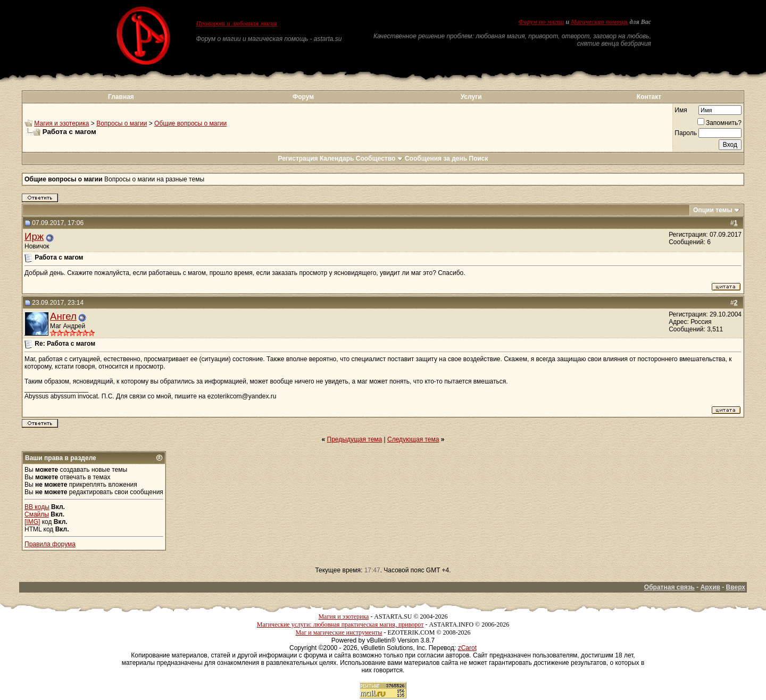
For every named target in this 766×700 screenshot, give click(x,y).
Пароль (686, 133)
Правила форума (50, 544)
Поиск (479, 159)
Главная (121, 97)
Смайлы (37, 514)
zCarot (467, 648)
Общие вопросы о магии (190, 123)
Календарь (337, 159)
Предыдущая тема (355, 439)
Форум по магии (541, 22)
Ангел (63, 316)
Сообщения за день (436, 159)
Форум (303, 97)
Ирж (34, 236)
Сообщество (380, 159)
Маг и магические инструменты (339, 632)
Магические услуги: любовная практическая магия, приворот (340, 624)
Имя (681, 110)
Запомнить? (719, 123)
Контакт (649, 97)
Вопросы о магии (122, 123)
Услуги (471, 97)
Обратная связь (669, 587)
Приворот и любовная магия (237, 23)
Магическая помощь (599, 22)
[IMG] (32, 522)
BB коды (37, 507)
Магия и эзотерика (61, 123)
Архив (710, 587)
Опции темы (713, 210)
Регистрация (298, 159)
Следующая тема (413, 439)
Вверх (736, 587)
